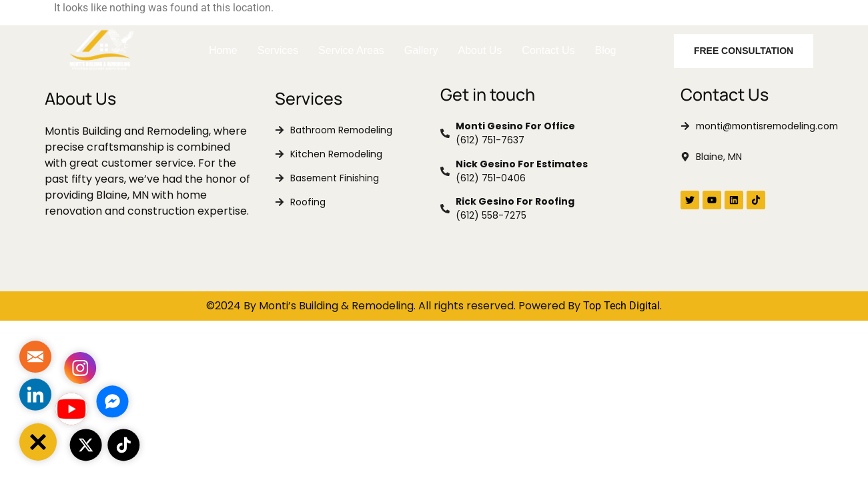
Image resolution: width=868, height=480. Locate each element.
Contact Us (548, 50)
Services (278, 50)
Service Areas (351, 50)
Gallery (421, 50)
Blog (605, 50)
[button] (38, 442)
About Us (480, 50)
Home (223, 50)
